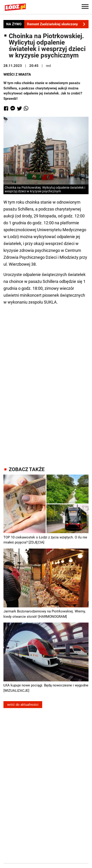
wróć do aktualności (23, 705)
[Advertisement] (46, 381)
